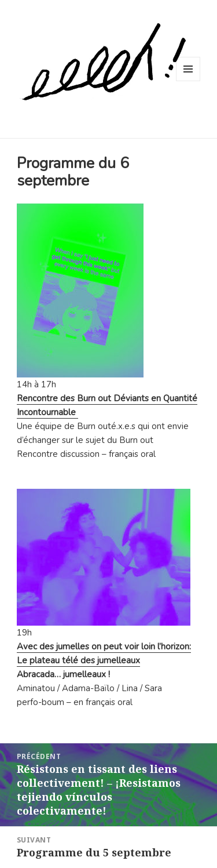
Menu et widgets (188, 81)
